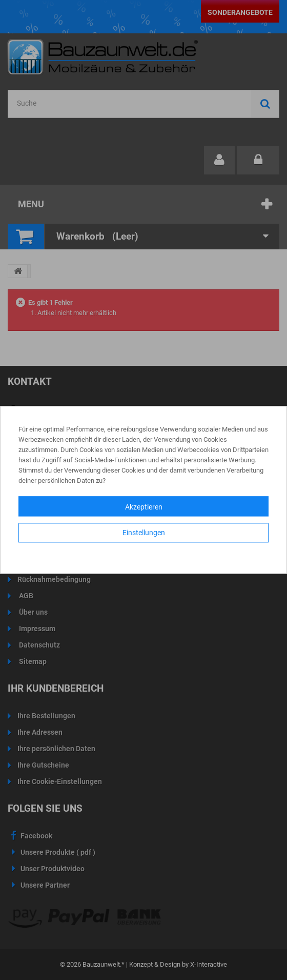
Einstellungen (144, 533)
